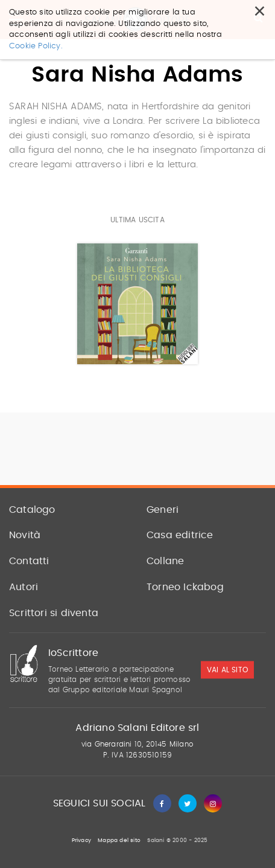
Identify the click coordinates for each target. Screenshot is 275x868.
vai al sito (227, 670)
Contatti (29, 561)
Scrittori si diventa (54, 613)
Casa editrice (180, 535)
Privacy (81, 841)
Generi (163, 510)
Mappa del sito (119, 841)
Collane (165, 561)
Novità (25, 535)
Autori (24, 587)
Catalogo (32, 510)
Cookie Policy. (36, 46)
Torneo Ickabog (185, 587)
